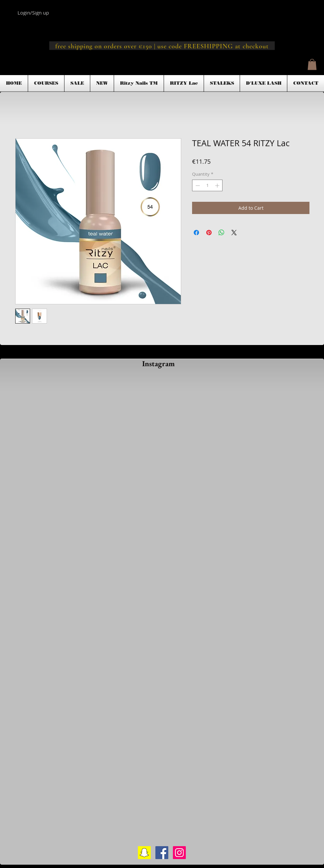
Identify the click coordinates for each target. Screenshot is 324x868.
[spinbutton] (207, 186)
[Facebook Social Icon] (162, 853)
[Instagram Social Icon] (179, 853)
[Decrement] (197, 186)
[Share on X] (234, 233)
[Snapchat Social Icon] (144, 853)
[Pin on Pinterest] (209, 233)
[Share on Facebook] (196, 233)
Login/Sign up (33, 13)
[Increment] (218, 186)
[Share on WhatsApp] (222, 233)
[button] (312, 64)
